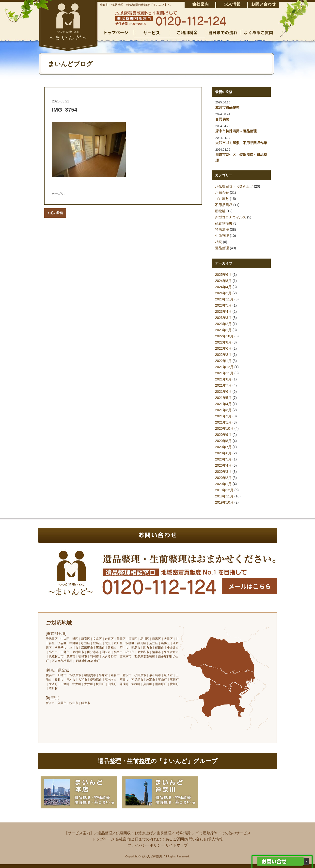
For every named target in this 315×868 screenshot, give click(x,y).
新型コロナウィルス (231, 217)
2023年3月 (223, 318)
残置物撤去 (224, 223)
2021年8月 (223, 379)
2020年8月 (223, 441)
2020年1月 (223, 484)
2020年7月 (223, 447)
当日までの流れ (144, 839)
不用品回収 (224, 205)
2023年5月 (223, 305)
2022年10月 (224, 336)
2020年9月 (223, 435)
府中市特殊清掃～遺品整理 (236, 131)
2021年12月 (224, 367)
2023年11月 (224, 299)
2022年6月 (223, 348)
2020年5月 (223, 459)
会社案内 (123, 839)
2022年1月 (223, 361)
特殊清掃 (222, 229)
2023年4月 (223, 311)
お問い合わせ (196, 839)
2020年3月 (223, 472)
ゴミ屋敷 (222, 199)
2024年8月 (223, 281)
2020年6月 (223, 453)
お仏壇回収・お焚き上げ (234, 186)
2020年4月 (223, 465)
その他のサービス (236, 833)
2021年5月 (223, 398)
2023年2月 (223, 324)
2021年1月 (223, 422)
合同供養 (222, 119)
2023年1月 (223, 330)
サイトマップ (176, 845)
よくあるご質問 (171, 839)
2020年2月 (223, 478)
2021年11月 (224, 373)
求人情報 (215, 839)
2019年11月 (224, 496)
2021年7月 (223, 385)
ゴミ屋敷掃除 (206, 833)
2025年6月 (223, 275)
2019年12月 (224, 490)
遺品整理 (222, 248)
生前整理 (222, 236)
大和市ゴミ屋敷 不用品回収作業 (241, 143)
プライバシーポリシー (146, 845)
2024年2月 (223, 293)
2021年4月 (223, 404)
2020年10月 (224, 428)
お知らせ (222, 193)
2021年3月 (223, 410)
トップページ (103, 839)
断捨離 (220, 211)
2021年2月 (223, 416)
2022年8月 (223, 342)
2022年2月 (223, 355)
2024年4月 (223, 287)
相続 (219, 242)
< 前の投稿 (55, 213)
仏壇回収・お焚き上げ (134, 833)
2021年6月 (223, 392)
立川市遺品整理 (227, 107)
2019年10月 (224, 502)
